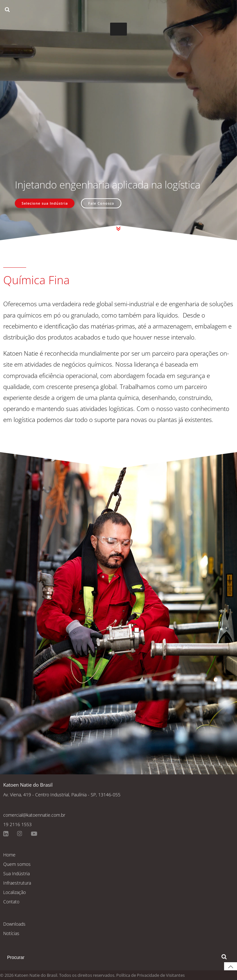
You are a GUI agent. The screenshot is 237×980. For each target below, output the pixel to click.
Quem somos (17, 864)
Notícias (11, 933)
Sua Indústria (16, 873)
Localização (15, 892)
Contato (11, 902)
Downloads (14, 924)
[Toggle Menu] (118, 29)
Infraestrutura (17, 883)
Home (9, 855)
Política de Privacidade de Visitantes (150, 975)
